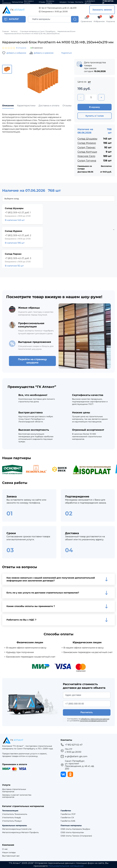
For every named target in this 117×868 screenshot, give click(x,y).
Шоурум (63, 2)
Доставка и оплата (29, 2)
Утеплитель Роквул (12, 821)
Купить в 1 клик (95, 116)
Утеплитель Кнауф (11, 818)
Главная (5, 31)
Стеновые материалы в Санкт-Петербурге (38, 31)
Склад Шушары (87, 139)
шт (89, 82)
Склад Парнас (86, 147)
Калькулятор (18, 2)
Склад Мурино (87, 143)
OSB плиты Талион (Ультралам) (76, 836)
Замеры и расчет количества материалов (17, 796)
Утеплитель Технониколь (15, 814)
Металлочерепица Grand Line (17, 829)
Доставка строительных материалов (14, 790)
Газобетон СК (67, 818)
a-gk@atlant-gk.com (90, 2)
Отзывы (42, 2)
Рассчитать (87, 712)
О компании (6, 2)
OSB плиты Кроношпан (72, 832)
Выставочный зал (11, 856)
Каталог (14, 31)
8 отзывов (21, 48)
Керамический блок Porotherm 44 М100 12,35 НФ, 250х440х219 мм (32, 34)
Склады (71, 2)
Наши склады (9, 852)
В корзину (94, 107)
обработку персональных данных (95, 719)
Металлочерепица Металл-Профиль (20, 832)
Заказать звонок (102, 10)
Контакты (79, 2)
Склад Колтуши (87, 152)
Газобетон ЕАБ (68, 821)
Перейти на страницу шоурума (32, 361)
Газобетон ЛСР (68, 814)
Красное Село (86, 156)
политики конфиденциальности (93, 721)
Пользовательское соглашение (66, 866)
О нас (5, 849)
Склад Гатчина (87, 161)
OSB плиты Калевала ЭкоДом (75, 829)
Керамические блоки (66, 31)
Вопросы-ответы (50, 2)
